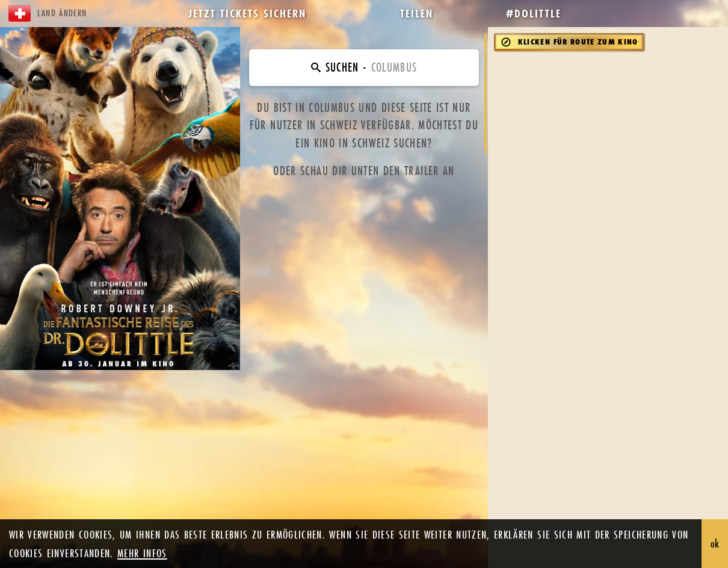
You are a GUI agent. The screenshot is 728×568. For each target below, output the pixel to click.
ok (715, 543)
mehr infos (142, 553)
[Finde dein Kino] (364, 68)
